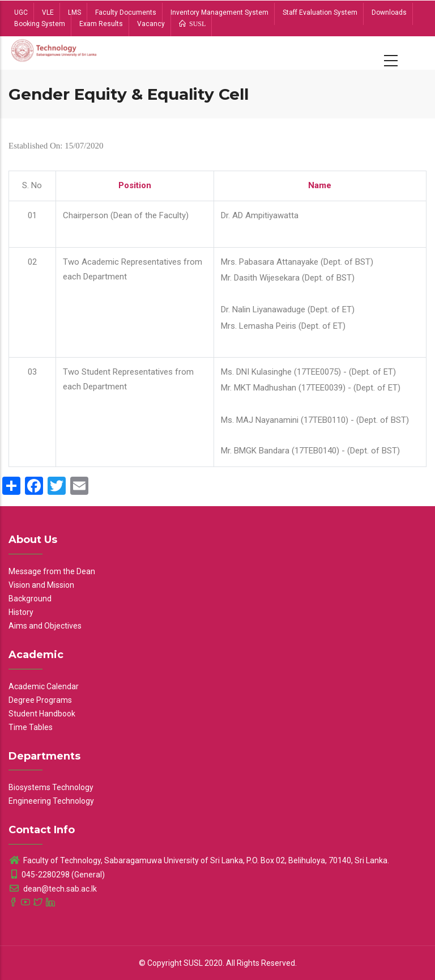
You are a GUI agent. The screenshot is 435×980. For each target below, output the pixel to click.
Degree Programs (40, 700)
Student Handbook (42, 714)
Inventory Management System (219, 12)
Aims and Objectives (45, 626)
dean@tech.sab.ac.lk (53, 889)
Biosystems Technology (51, 787)
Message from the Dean (52, 571)
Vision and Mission (41, 585)
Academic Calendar (44, 686)
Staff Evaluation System (320, 12)
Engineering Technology (51, 801)
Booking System (40, 24)
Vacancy (151, 24)
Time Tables (31, 727)
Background (30, 599)
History (21, 612)
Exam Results (101, 24)
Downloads (389, 12)
